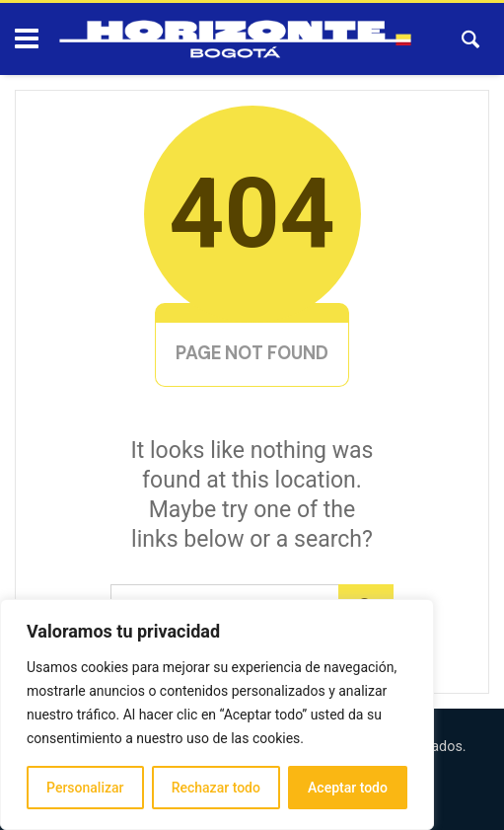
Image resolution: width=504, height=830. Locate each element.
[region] (217, 715)
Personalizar (85, 788)
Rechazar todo (216, 788)
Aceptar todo (348, 788)
